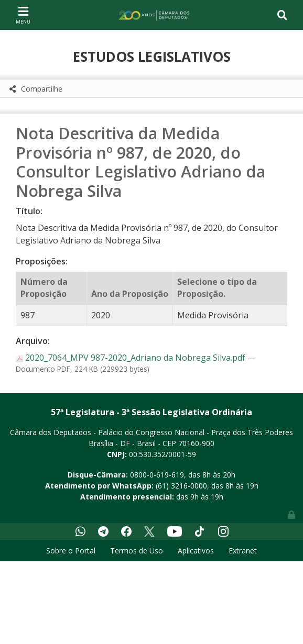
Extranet (243, 551)
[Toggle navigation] (23, 15)
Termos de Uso (137, 551)
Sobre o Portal (71, 551)
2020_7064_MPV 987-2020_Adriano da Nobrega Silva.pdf (132, 358)
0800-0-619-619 (157, 475)
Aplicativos (196, 551)
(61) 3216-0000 (181, 486)
